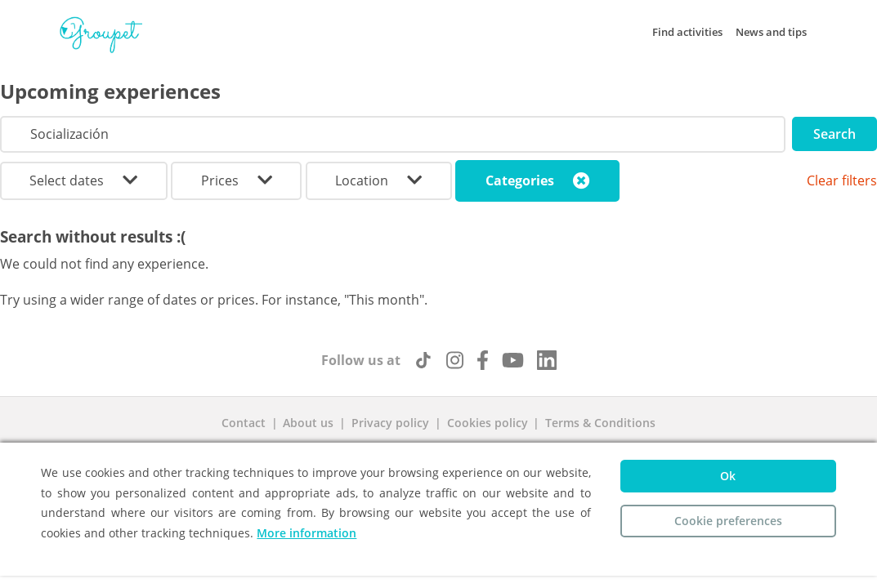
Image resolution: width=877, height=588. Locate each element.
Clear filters (842, 180)
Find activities (687, 32)
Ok (728, 476)
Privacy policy (390, 423)
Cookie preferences (728, 521)
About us (308, 423)
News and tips (771, 32)
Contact (244, 423)
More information (307, 533)
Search (834, 134)
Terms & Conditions (600, 423)
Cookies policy (488, 423)
